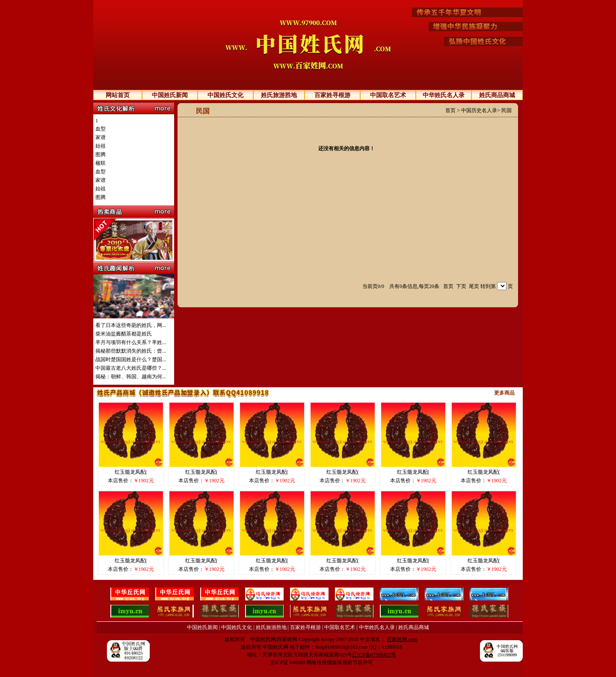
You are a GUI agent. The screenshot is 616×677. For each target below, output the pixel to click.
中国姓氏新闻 (170, 95)
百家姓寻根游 (332, 95)
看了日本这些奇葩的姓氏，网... (131, 325)
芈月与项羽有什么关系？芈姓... (131, 342)
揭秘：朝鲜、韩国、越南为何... (131, 377)
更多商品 (504, 393)
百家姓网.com (402, 639)
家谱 (101, 137)
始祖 (101, 146)
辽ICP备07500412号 (374, 655)
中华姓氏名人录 (444, 95)
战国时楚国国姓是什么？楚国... (131, 359)
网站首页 (118, 95)
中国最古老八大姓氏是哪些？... (131, 368)
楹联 (101, 163)
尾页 (474, 286)
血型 (101, 129)
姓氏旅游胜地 (279, 95)
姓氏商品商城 (497, 95)
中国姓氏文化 (225, 95)
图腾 (101, 154)
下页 (461, 286)
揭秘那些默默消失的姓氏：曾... (131, 351)
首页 (450, 110)
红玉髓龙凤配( (131, 472)
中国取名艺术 (388, 95)
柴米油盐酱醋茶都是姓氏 (124, 334)
